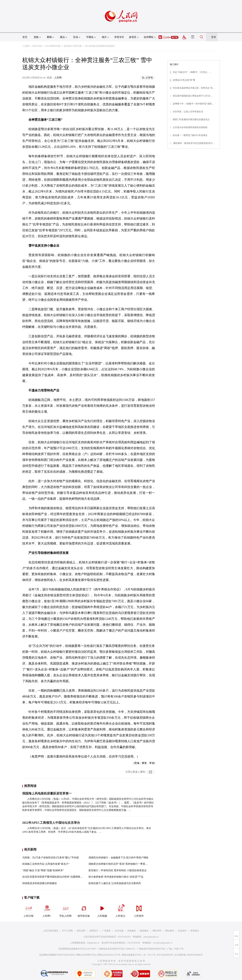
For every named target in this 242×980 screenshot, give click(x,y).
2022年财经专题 (53, 46)
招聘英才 (94, 931)
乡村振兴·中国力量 (72, 46)
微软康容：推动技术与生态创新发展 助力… (194, 143)
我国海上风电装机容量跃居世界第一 (47, 793)
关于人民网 (67, 931)
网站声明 (157, 931)
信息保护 (182, 931)
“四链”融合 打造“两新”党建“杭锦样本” (43, 870)
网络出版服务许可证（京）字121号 (139, 955)
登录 (214, 37)
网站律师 (170, 931)
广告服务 (106, 931)
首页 (25, 37)
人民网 (26, 46)
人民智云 (120, 910)
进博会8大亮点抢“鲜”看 (184, 80)
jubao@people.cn (151, 937)
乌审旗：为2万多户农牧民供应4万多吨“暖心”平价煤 (51, 858)
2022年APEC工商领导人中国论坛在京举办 (51, 823)
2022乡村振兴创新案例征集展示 (100, 46)
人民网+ (47, 910)
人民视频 (102, 910)
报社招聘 (81, 931)
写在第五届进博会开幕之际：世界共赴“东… (194, 88)
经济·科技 (37, 46)
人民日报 (29, 910)
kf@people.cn (93, 943)
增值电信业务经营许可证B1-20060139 (117, 949)
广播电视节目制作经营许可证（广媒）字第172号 (160, 949)
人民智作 (139, 910)
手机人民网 (65, 910)
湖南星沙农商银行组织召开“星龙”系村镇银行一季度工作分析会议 (124, 864)
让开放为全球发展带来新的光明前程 (190, 127)
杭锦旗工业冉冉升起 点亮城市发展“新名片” (46, 864)
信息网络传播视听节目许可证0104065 (57, 955)
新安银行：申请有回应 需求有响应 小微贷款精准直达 (118, 870)
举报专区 (119, 37)
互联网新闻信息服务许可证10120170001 (77, 949)
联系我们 (195, 931)
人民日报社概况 (51, 931)
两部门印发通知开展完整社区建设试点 (191, 120)
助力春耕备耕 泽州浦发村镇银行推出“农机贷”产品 (116, 877)
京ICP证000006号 (165, 955)
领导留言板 (84, 910)
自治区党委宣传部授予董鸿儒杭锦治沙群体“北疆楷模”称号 (54, 877)
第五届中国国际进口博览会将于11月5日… (193, 96)
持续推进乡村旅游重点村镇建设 (40, 883)
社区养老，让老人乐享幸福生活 (188, 112)
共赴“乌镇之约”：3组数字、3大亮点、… (192, 72)
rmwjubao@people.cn (163, 943)
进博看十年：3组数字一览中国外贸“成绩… (193, 104)
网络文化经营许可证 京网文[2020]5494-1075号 (98, 955)
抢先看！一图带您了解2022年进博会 (190, 135)
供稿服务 (132, 931)
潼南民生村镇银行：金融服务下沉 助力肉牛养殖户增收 (118, 858)
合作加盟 (119, 931)
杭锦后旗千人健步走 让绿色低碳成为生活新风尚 (115, 883)
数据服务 (144, 931)
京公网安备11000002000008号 (189, 955)
